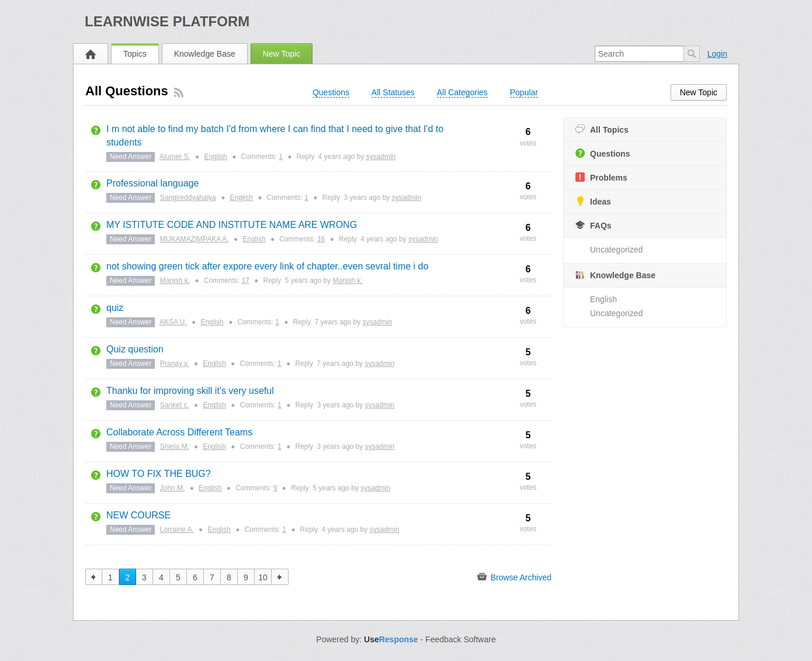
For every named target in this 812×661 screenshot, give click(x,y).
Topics (135, 54)
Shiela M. (175, 447)
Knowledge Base (205, 54)
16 (321, 239)
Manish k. (175, 281)
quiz (115, 308)
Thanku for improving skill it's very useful (190, 391)
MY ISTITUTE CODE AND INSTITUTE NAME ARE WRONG (232, 225)
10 (263, 577)
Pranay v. (175, 364)
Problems (601, 177)
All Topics (602, 129)
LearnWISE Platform (167, 21)
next (280, 577)
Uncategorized (616, 250)
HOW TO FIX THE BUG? (159, 474)
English (603, 299)
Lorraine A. (177, 530)
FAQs (594, 225)
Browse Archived (514, 577)
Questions (603, 153)
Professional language (152, 183)
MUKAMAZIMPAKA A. (195, 239)
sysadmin (381, 157)
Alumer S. (175, 157)
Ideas (593, 201)
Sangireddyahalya (188, 198)
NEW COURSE (138, 515)
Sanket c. (175, 405)
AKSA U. (173, 322)
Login (717, 54)
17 (245, 281)
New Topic (282, 54)
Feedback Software (461, 639)
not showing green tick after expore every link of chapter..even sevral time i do (267, 266)
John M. (173, 488)
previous (94, 577)
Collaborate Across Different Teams (179, 432)
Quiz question (135, 349)
